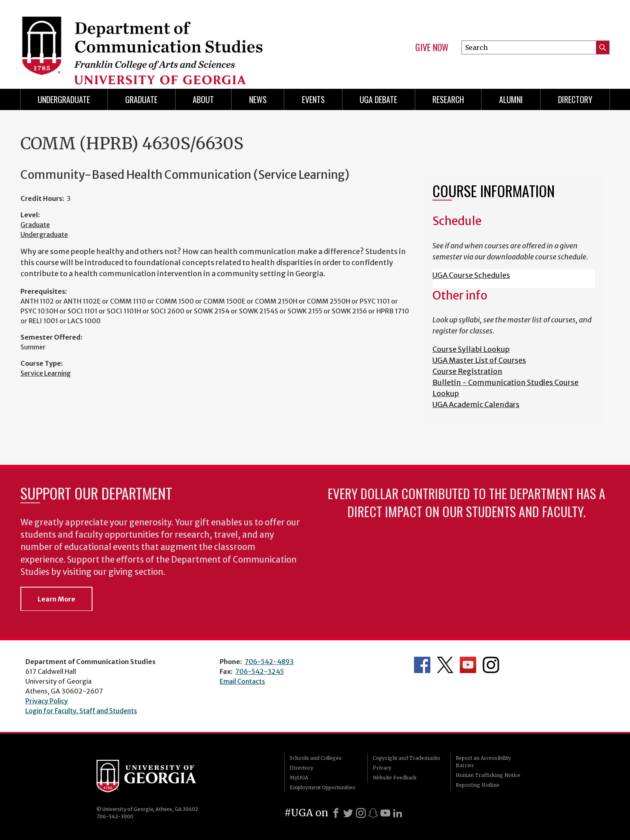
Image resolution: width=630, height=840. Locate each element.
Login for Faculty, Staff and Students (81, 711)
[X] (348, 813)
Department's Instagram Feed (491, 665)
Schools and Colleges (316, 758)
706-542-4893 (269, 662)
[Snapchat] (373, 813)
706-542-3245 (260, 671)
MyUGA (299, 778)
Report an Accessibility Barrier (483, 762)
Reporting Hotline (478, 785)
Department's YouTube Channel (468, 665)
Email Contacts (242, 681)
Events (313, 99)
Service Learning (46, 373)
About (203, 99)
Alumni (511, 99)
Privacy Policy (47, 701)
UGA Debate (378, 99)
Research (448, 99)
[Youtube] (385, 813)
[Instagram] (361, 813)
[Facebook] (336, 813)
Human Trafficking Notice (488, 775)
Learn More (56, 599)
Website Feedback (395, 778)
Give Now (432, 47)
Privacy (382, 768)
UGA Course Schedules (471, 275)
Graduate (141, 99)
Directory (575, 99)
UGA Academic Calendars (476, 404)
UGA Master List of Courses (479, 360)
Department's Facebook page (422, 665)
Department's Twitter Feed (445, 665)
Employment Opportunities (323, 787)
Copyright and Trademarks (406, 758)
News (258, 99)
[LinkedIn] (398, 813)
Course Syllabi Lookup (471, 349)
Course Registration (467, 371)
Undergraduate (64, 99)
